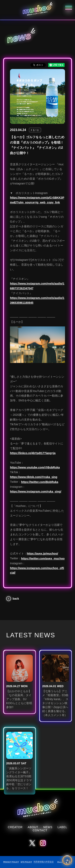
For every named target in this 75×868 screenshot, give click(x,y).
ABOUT (33, 827)
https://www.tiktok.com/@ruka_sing (34, 477)
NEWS (48, 827)
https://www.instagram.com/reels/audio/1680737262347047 (37, 286)
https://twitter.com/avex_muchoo (43, 559)
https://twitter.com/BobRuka (40, 482)
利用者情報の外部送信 (44, 862)
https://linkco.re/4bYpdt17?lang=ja (33, 453)
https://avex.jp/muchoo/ (42, 554)
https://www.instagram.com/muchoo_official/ (37, 570)
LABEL (62, 827)
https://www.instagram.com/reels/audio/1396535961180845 (37, 300)
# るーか (35, 130)
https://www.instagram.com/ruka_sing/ (36, 492)
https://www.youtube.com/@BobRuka (35, 467)
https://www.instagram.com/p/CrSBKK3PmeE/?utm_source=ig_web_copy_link (37, 200)
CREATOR (15, 827)
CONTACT (40, 830)
